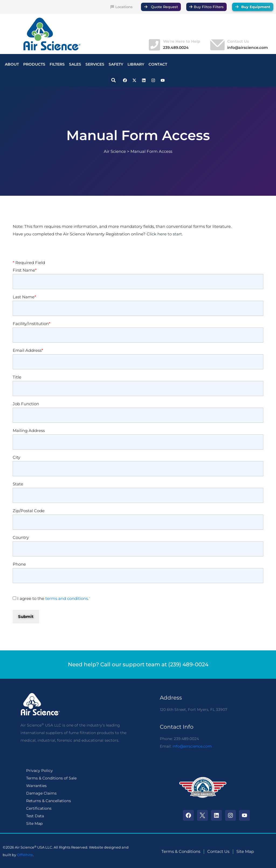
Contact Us (238, 41)
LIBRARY (136, 64)
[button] (113, 80)
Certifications (39, 808)
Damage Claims (41, 793)
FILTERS (57, 64)
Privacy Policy (39, 771)
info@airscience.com (192, 746)
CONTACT (158, 64)
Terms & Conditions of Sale (51, 778)
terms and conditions (67, 599)
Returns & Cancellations (49, 801)
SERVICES (95, 64)
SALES (75, 64)
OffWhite (25, 855)
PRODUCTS (34, 64)
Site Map (34, 823)
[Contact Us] (217, 45)
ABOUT (12, 64)
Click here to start (164, 234)
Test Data (35, 816)
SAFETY (116, 64)
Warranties (36, 786)
